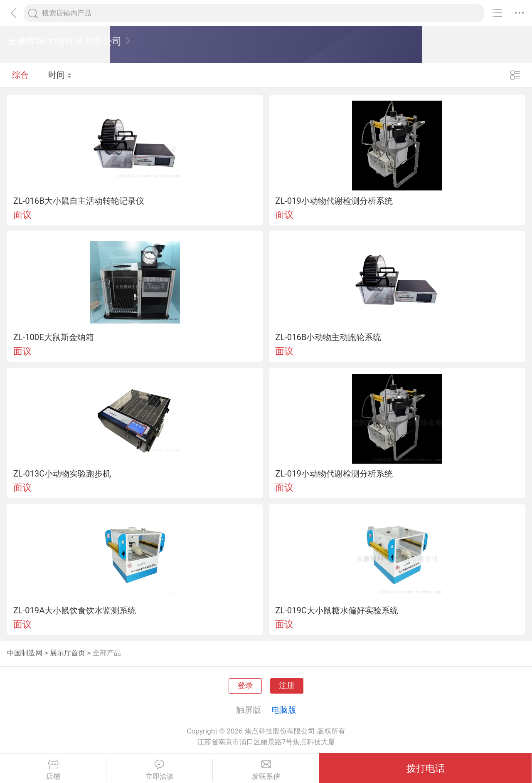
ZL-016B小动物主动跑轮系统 (328, 337)
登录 (245, 686)
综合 (20, 75)
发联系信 (266, 770)
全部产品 (107, 653)
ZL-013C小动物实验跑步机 (62, 474)
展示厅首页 (68, 653)
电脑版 (284, 710)
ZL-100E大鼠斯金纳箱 (54, 337)
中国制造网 (25, 653)
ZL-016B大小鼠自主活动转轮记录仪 (79, 201)
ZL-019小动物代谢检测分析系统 (334, 201)
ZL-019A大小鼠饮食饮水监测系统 (75, 610)
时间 (60, 75)
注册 (287, 686)
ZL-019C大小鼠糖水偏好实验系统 (337, 610)
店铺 (53, 770)
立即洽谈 (159, 770)
